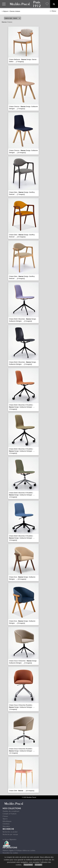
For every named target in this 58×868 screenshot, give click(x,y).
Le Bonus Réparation (10, 839)
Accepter (38, 865)
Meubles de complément (11, 811)
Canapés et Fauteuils (10, 814)
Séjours (6, 11)
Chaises (5, 816)
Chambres (6, 824)
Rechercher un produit (10, 832)
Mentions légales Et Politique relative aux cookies (19, 850)
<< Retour (53, 11)
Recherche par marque (10, 834)
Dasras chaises (15, 11)
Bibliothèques (7, 821)
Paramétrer (28, 865)
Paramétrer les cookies (10, 853)
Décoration (6, 826)
